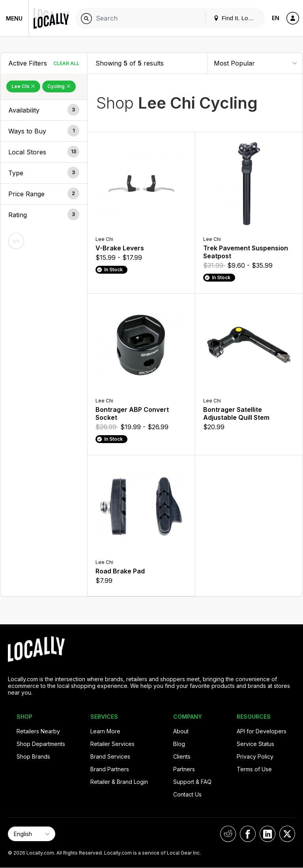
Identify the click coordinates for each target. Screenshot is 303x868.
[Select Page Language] (32, 834)
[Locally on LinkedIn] (267, 834)
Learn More (105, 731)
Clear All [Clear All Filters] (66, 63)
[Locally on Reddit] (228, 834)
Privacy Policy (255, 756)
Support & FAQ (192, 782)
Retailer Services (112, 744)
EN (276, 18)
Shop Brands (33, 756)
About (181, 731)
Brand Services (110, 756)
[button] (44, 110)
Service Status (255, 744)
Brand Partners (110, 769)
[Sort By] (255, 63)
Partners (184, 769)
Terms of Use (254, 769)
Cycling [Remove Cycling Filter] (59, 86)
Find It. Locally (237, 18)
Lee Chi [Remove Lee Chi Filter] (23, 86)
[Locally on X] (287, 834)
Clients (182, 756)
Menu (14, 18)
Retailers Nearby (38, 731)
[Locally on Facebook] (248, 834)
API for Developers (262, 731)
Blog (179, 744)
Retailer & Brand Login (119, 782)
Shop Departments (41, 744)
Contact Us (187, 794)
